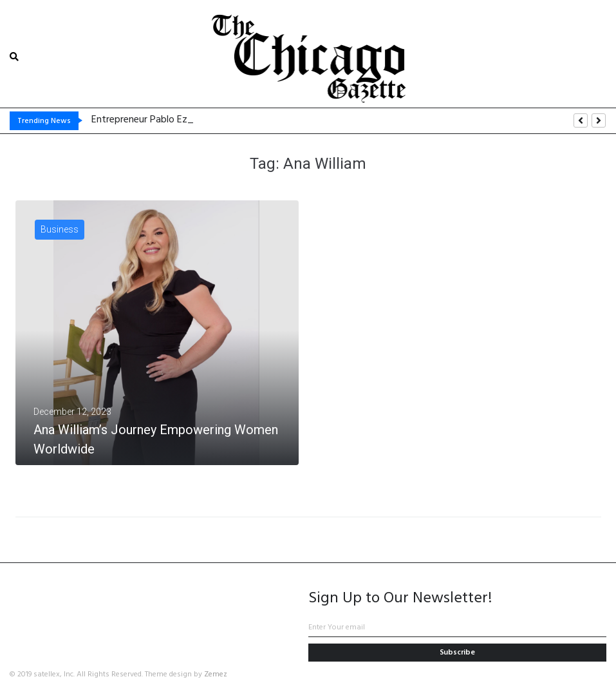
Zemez (216, 674)
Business (60, 229)
